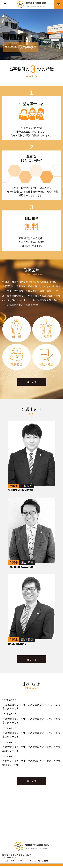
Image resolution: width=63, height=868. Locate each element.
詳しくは (32, 382)
